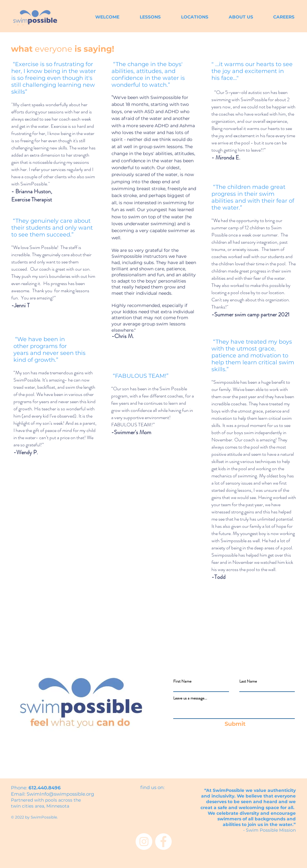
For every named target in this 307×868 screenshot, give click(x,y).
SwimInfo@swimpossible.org (60, 794)
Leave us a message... (190, 698)
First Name (182, 681)
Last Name (248, 681)
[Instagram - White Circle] (144, 842)
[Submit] (235, 724)
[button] (235, 17)
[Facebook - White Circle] (163, 842)
